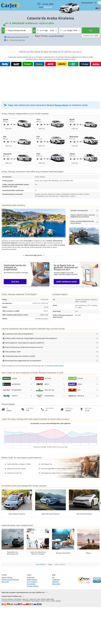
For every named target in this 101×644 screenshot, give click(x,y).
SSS (20, 366)
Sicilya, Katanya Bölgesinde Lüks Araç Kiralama (82, 222)
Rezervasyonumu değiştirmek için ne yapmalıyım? (23, 361)
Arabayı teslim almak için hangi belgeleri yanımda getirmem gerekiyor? (31, 338)
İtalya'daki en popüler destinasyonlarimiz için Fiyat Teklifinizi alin (23, 592)
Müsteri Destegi (7, 577)
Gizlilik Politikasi (32, 580)
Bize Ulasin (5, 582)
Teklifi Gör (8, 129)
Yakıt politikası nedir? (13, 352)
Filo (53, 577)
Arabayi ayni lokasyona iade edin (18, 37)
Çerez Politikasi (32, 582)
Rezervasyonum (87, 3)
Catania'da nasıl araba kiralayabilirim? (19, 334)
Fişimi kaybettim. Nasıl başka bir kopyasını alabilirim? (25, 343)
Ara (91, 30)
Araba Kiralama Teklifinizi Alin (12, 596)
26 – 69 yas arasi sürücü (16, 40)
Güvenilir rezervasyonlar (79, 210)
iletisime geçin (59, 366)
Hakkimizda (31, 577)
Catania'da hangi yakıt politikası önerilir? (20, 356)
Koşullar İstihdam (33, 586)
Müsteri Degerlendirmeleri (10, 580)
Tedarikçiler (56, 580)
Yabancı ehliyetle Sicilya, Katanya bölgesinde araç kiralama (83, 216)
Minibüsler (55, 582)
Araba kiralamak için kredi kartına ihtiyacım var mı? (24, 347)
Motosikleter (56, 584)
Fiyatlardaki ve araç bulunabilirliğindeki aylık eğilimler (50, 423)
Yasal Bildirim (31, 584)
